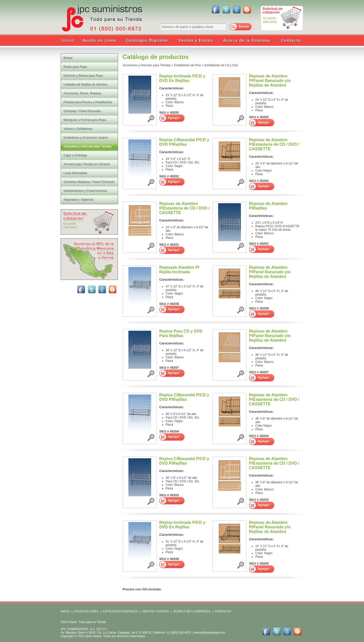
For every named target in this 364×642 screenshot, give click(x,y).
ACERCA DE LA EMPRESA (191, 611)
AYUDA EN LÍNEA (86, 611)
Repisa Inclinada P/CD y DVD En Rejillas (182, 78)
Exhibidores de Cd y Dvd (221, 65)
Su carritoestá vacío (270, 20)
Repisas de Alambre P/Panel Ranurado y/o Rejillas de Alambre (270, 81)
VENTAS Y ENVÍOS (155, 611)
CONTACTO (223, 611)
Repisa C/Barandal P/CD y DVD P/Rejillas (184, 142)
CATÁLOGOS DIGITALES (120, 611)
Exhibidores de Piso (188, 65)
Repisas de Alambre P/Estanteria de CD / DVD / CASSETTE (274, 144)
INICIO (65, 611)
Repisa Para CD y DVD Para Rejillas (181, 333)
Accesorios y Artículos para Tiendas (147, 65)
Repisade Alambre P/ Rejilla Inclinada (179, 270)
